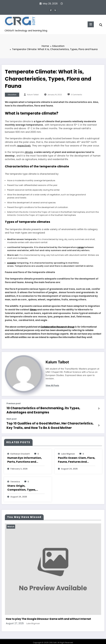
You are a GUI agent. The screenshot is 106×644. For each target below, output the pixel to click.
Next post (12, 417)
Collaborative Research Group (57, 327)
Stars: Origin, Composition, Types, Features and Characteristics (22, 484)
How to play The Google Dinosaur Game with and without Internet (48, 615)
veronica (15, 478)
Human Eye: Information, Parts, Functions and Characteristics (25, 456)
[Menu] (90, 24)
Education (12, 94)
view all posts (52, 385)
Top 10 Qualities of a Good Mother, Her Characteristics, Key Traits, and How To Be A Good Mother (49, 423)
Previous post (14, 403)
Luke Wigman (68, 450)
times (33, 309)
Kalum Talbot (33, 94)
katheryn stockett (20, 450)
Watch (11, 523)
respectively (24, 145)
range (81, 247)
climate (29, 152)
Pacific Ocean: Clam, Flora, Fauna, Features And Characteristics (77, 456)
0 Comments (76, 94)
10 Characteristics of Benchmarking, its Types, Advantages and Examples (48, 409)
